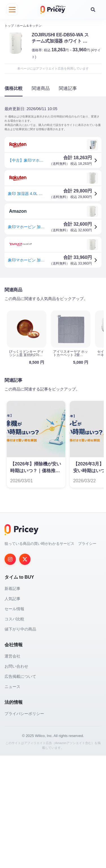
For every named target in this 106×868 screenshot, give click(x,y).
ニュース (12, 799)
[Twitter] (25, 672)
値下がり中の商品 (20, 742)
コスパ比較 (14, 731)
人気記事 (12, 711)
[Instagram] (10, 672)
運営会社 (12, 769)
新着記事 (12, 701)
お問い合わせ (16, 779)
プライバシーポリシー (24, 826)
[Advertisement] (53, 337)
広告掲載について (20, 789)
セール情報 (14, 721)
